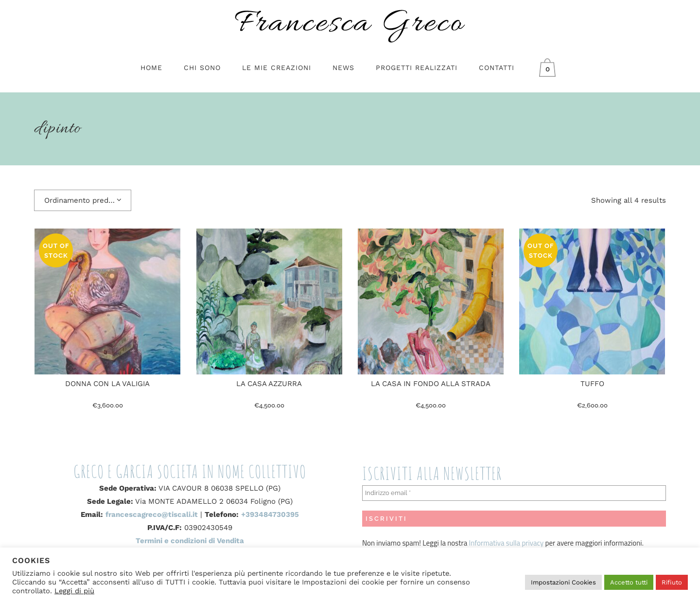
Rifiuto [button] (672, 582)
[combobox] (83, 200)
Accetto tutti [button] (629, 582)
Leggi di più (74, 591)
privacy (532, 543)
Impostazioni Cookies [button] (563, 582)
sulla (513, 543)
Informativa (488, 543)
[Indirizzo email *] (514, 493)
